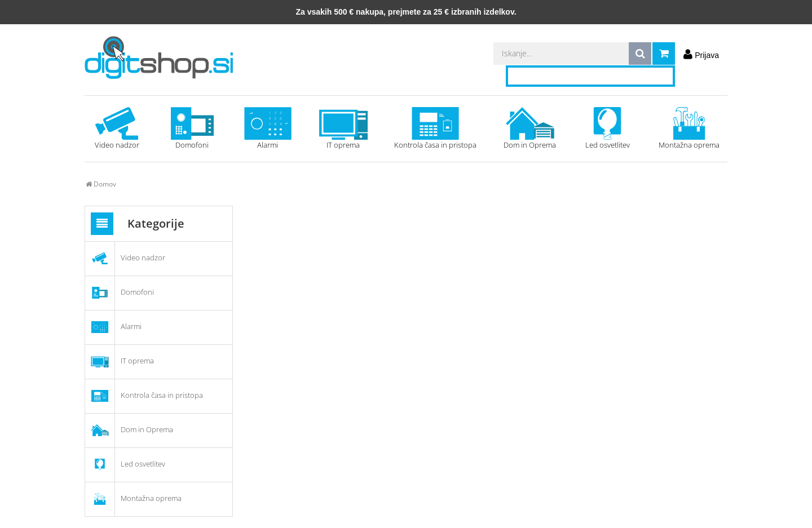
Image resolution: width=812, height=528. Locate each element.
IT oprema (343, 128)
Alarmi (268, 128)
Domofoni (192, 128)
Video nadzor (117, 128)
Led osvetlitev (607, 128)
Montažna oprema (689, 128)
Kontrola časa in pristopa (435, 128)
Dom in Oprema (530, 128)
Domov (101, 184)
